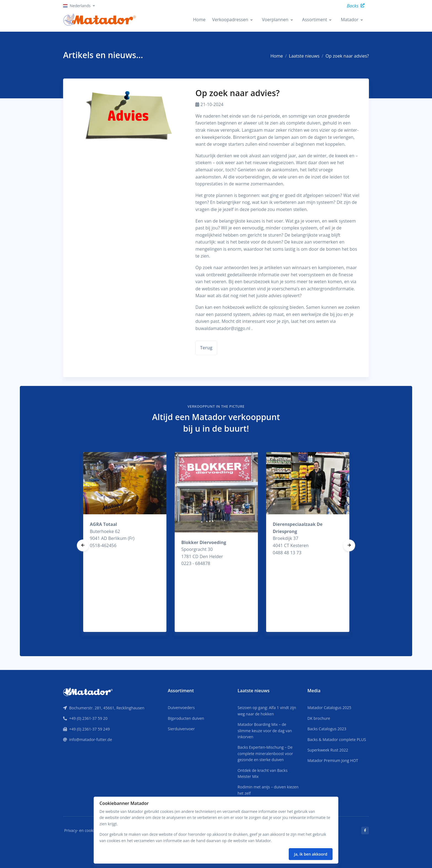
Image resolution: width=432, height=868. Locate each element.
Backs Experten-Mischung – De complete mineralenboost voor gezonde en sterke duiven (265, 753)
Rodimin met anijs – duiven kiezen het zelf (268, 790)
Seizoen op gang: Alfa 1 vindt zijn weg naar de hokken (267, 711)
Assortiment (315, 20)
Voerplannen (275, 20)
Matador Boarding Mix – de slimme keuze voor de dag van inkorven (265, 731)
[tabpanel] (125, 542)
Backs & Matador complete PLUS (337, 739)
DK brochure (319, 718)
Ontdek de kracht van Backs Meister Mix (262, 773)
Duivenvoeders (181, 708)
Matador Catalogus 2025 (329, 708)
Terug (206, 348)
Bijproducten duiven (186, 718)
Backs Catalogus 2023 (327, 729)
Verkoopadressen (230, 20)
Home (199, 20)
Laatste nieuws (304, 56)
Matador (350, 20)
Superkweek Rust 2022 (328, 750)
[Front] (88, 691)
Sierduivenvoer (181, 729)
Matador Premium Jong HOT (333, 760)
